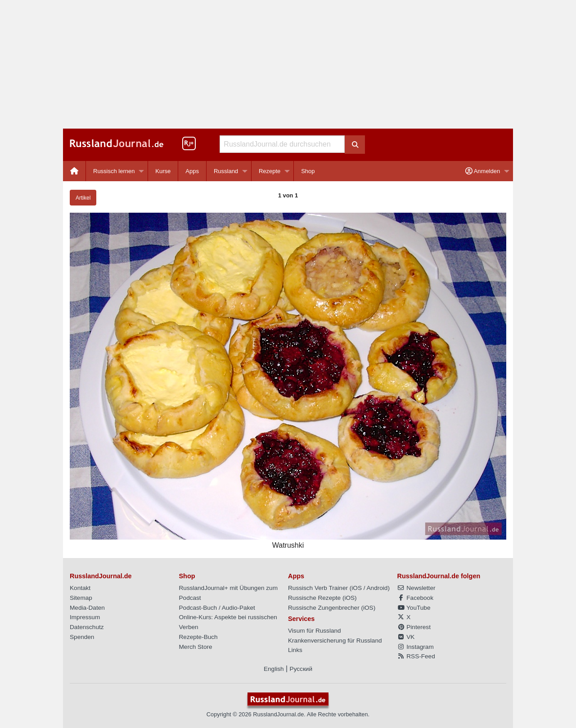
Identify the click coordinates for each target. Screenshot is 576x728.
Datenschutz (87, 627)
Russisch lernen (114, 171)
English (274, 669)
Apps (192, 171)
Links (295, 650)
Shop (308, 171)
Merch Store (196, 647)
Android (377, 588)
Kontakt (80, 588)
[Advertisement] (288, 64)
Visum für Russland (315, 631)
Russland (226, 171)
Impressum (85, 617)
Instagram (416, 647)
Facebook (415, 598)
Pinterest (414, 627)
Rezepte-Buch (198, 637)
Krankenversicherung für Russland (335, 641)
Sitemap (81, 598)
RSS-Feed (416, 656)
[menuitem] (74, 171)
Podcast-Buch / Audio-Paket (217, 608)
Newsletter (416, 588)
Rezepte (270, 171)
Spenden (82, 637)
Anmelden (483, 171)
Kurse (163, 171)
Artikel (83, 198)
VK (406, 637)
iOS (357, 588)
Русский (301, 669)
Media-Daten (87, 608)
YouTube (414, 608)
